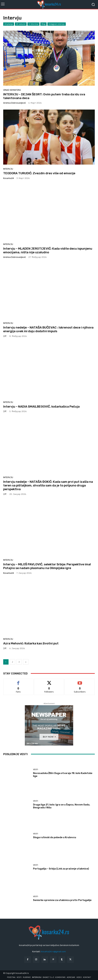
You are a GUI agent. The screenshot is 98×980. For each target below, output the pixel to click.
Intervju (8, 169)
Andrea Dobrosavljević (15, 103)
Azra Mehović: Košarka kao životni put (31, 643)
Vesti (36, 770)
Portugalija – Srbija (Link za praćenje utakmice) (61, 869)
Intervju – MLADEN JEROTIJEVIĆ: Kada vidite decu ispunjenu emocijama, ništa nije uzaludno (48, 250)
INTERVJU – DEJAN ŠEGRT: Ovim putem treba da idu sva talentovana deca (44, 96)
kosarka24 (9, 178)
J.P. (5, 336)
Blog (43, 24)
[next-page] (26, 662)
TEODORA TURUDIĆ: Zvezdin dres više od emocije (39, 173)
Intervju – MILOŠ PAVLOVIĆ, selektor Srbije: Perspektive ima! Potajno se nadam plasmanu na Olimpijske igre (47, 566)
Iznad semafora (12, 90)
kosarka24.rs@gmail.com (53, 952)
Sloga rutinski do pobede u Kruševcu (55, 837)
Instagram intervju (57, 24)
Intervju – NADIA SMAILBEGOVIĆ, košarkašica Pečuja (41, 407)
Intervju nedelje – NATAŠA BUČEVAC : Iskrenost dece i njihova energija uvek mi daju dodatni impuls (48, 329)
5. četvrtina (33, 24)
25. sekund (21, 24)
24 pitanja (9, 24)
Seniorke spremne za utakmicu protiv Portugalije (62, 900)
